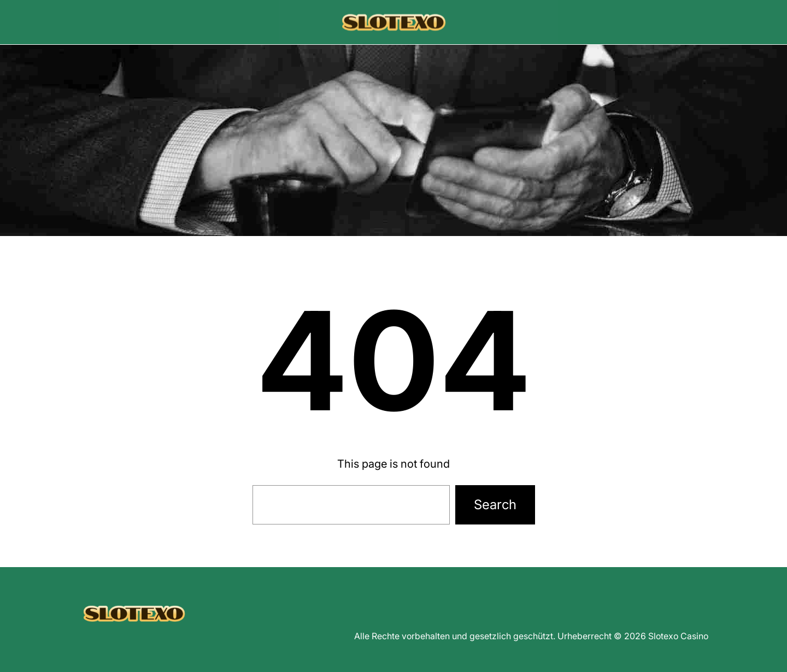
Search (495, 505)
